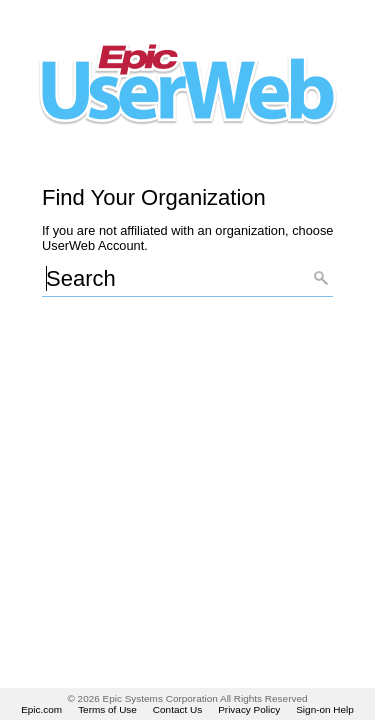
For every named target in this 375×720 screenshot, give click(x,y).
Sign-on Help (325, 709)
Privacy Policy (249, 709)
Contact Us (177, 709)
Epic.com (41, 709)
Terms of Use (107, 709)
